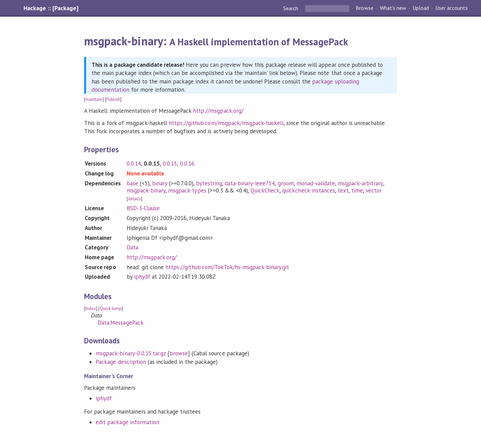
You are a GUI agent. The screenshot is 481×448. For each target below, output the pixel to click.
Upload (421, 8)
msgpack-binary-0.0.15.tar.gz (131, 353)
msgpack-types (187, 190)
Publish (113, 99)
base (132, 183)
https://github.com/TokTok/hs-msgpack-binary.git (227, 267)
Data (132, 247)
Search (291, 8)
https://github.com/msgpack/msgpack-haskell (226, 123)
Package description (121, 362)
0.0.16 (187, 164)
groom (286, 183)
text (343, 190)
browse (179, 353)
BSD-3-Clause (143, 208)
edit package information (127, 422)
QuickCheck (265, 190)
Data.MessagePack (121, 323)
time (357, 190)
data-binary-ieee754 (250, 183)
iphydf (142, 277)
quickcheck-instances (308, 190)
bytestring (209, 183)
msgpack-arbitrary (360, 183)
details (134, 199)
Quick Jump (111, 308)
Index (91, 308)
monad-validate (316, 183)
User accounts (452, 8)
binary (160, 183)
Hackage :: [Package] (51, 8)
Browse (364, 8)
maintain (94, 99)
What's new (393, 8)
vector (374, 190)
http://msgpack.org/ (218, 111)
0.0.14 (134, 164)
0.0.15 (170, 164)
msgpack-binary (146, 190)
